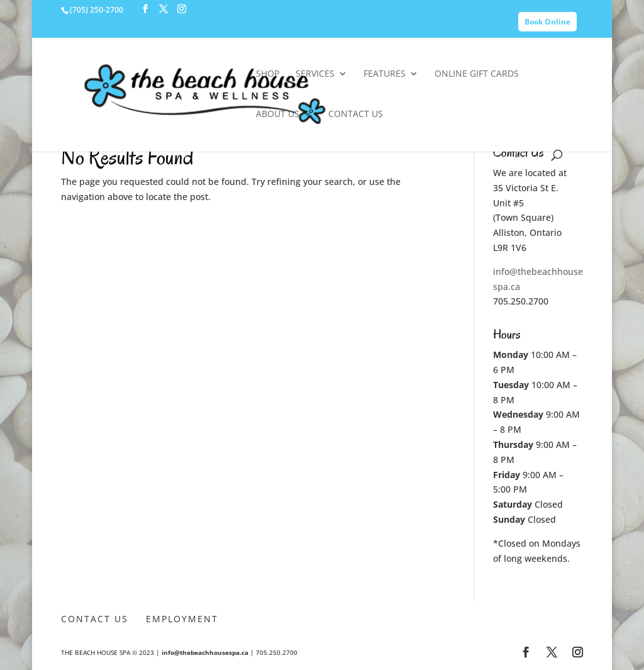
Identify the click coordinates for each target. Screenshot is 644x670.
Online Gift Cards (477, 74)
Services (315, 74)
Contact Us (356, 114)
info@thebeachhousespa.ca (205, 652)
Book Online (547, 22)
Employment (182, 619)
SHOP (268, 74)
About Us (278, 114)
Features (385, 74)
